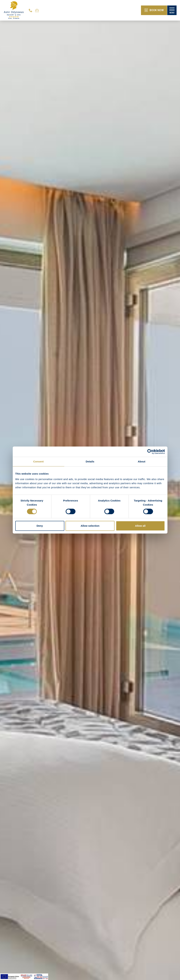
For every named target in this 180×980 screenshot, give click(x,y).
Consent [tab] (38, 461)
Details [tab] (90, 461)
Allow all (140, 526)
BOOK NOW (154, 10)
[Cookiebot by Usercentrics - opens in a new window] (150, 452)
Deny (40, 526)
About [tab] (142, 461)
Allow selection (90, 526)
